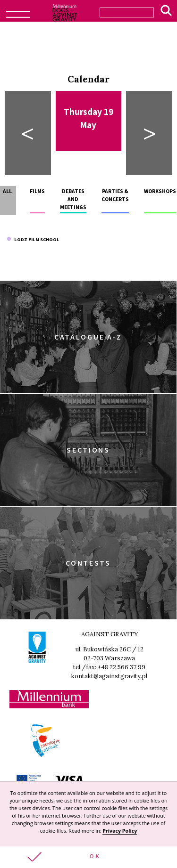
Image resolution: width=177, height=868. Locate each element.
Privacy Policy (120, 831)
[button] (88, 857)
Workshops (160, 191)
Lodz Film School (33, 239)
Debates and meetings (73, 199)
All (7, 191)
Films (37, 191)
